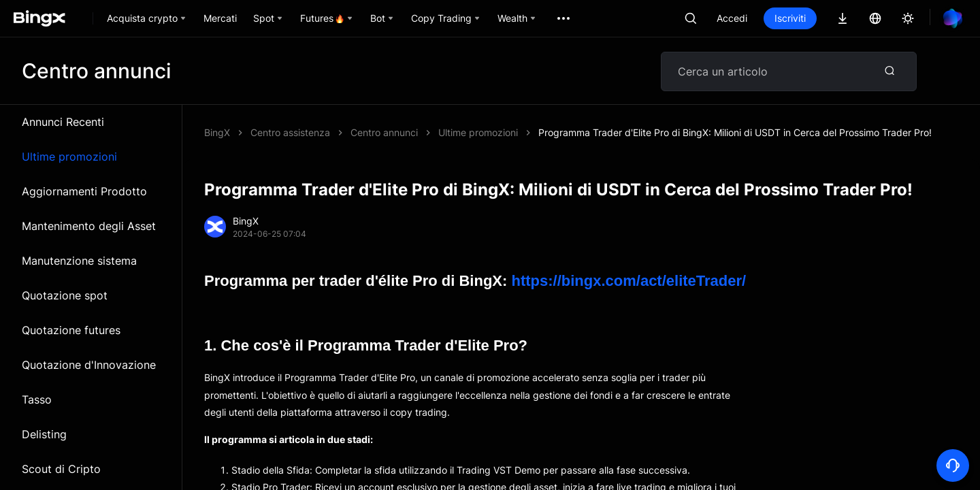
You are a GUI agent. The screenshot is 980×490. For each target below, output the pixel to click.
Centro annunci (384, 132)
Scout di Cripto (61, 469)
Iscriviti (790, 18)
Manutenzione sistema (79, 261)
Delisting (44, 434)
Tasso (37, 399)
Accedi (732, 18)
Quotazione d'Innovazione (89, 365)
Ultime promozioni (69, 157)
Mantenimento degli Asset (89, 226)
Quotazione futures (71, 330)
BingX (217, 132)
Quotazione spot (65, 295)
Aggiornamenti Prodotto (84, 191)
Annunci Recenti (63, 122)
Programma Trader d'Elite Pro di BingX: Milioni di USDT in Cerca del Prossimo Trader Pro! (735, 132)
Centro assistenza (290, 132)
